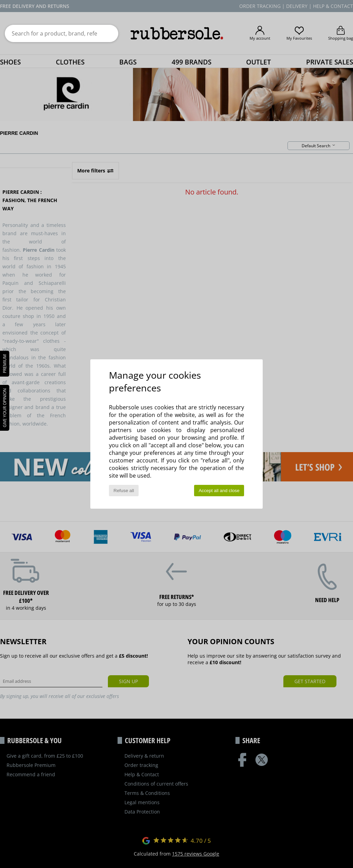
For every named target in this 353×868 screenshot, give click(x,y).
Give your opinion (5, 408)
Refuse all (124, 491)
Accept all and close (219, 491)
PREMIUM (5, 364)
